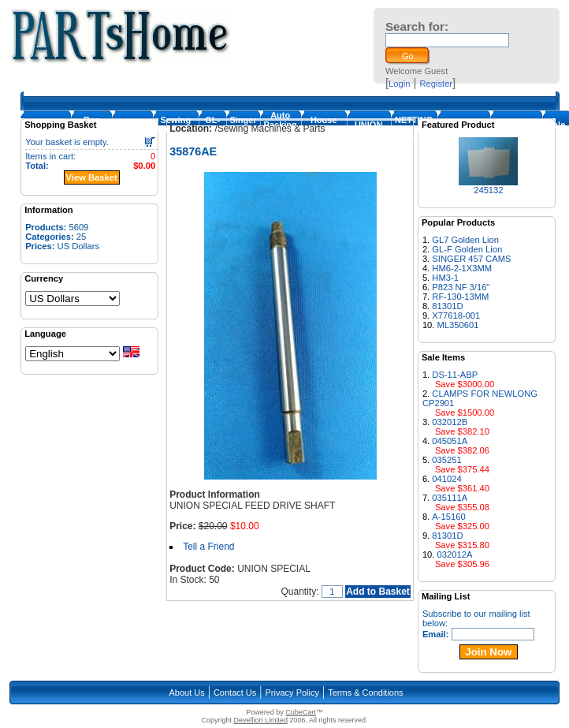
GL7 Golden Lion (465, 240)
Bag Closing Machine (91, 129)
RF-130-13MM (460, 297)
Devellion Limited (260, 720)
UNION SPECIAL (369, 129)
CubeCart (301, 712)
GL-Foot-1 (212, 129)
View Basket (92, 177)
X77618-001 (456, 315)
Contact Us (235, 693)
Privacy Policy (292, 693)
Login (399, 84)
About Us (186, 693)
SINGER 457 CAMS (471, 259)
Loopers (132, 129)
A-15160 (448, 517)
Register (436, 84)
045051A (450, 441)
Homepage (46, 129)
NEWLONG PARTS (516, 129)
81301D (447, 306)
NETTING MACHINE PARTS (414, 129)
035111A (450, 498)
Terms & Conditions (365, 693)
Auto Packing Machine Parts (281, 129)
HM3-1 (445, 278)
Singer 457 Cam (243, 129)
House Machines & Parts (324, 129)
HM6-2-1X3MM (462, 268)
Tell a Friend (208, 547)
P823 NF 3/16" (461, 287)
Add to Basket (378, 592)
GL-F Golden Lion (467, 249)
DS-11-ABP (455, 375)
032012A (455, 554)
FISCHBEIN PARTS (464, 129)
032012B (450, 422)
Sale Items (557, 129)
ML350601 (458, 325)
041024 (446, 479)
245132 (488, 190)
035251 (446, 460)
